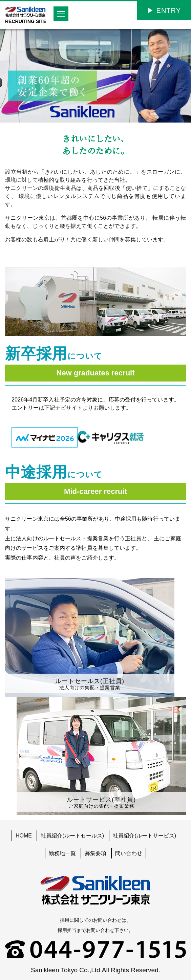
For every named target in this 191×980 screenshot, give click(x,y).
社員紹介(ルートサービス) (144, 836)
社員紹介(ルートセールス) (72, 836)
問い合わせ (129, 853)
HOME (24, 836)
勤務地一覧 (62, 853)
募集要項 (95, 853)
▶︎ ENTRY (164, 10)
